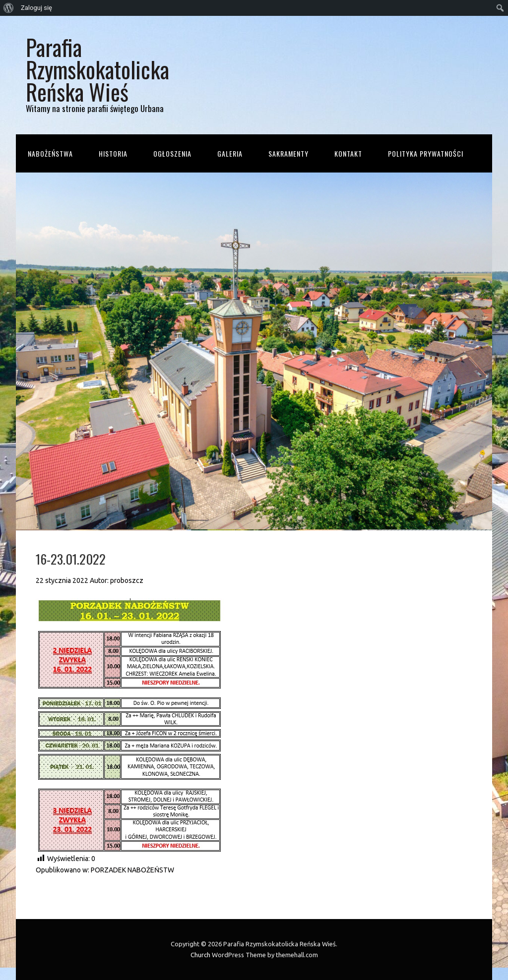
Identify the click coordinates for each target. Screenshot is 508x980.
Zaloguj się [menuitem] (36, 8)
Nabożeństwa (50, 153)
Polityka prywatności (426, 153)
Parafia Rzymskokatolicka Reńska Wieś (97, 69)
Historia (113, 153)
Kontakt (348, 153)
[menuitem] (9, 8)
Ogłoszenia (172, 153)
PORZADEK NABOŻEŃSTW (132, 870)
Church (200, 955)
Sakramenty (288, 153)
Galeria (230, 153)
